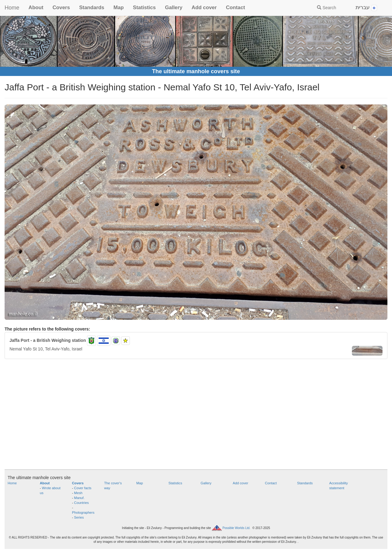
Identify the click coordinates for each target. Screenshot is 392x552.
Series (79, 517)
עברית (366, 8)
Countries (81, 503)
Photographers (83, 512)
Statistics (144, 8)
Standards (92, 8)
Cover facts (83, 488)
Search (326, 8)
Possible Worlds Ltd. (236, 528)
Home (12, 8)
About (36, 8)
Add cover (204, 8)
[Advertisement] (196, 417)
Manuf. (79, 498)
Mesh (78, 493)
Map (119, 8)
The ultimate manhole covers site (196, 71)
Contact (236, 8)
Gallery (174, 8)
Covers (61, 8)
